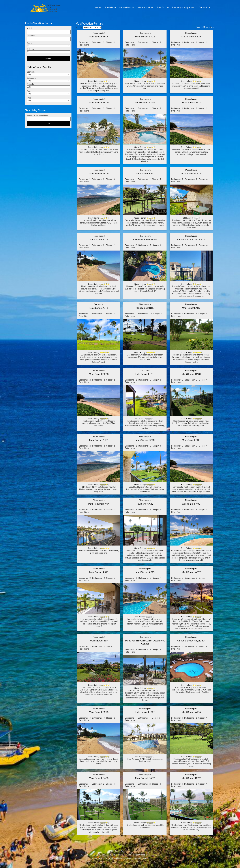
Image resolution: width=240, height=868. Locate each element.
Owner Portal (120, 851)
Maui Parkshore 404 (99, 504)
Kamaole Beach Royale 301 (191, 641)
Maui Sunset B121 (191, 440)
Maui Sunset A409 (99, 173)
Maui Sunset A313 (191, 103)
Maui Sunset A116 (99, 308)
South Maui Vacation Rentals (119, 7)
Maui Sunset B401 (191, 374)
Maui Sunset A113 (99, 239)
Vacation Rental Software (124, 858)
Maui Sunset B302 (145, 37)
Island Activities (145, 7)
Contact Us (205, 7)
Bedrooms (31, 72)
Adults (29, 43)
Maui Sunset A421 (145, 504)
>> (214, 27)
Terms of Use (138, 858)
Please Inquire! (99, 33)
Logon (145, 858)
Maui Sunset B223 (99, 712)
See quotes (99, 304)
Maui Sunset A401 (99, 440)
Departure (31, 36)
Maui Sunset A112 (191, 308)
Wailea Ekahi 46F (99, 641)
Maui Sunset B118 (145, 308)
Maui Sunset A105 (191, 712)
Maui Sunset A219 (145, 572)
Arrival (29, 28)
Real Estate (163, 7)
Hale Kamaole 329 (191, 173)
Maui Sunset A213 (145, 173)
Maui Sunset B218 (145, 440)
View (29, 91)
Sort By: (79, 27)
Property (30, 84)
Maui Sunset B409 (99, 103)
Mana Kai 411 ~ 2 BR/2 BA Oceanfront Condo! (145, 642)
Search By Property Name (37, 115)
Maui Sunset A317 (191, 572)
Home (98, 7)
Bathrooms (31, 78)
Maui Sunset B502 (145, 778)
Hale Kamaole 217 (145, 712)
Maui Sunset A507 (191, 37)
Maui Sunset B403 (99, 778)
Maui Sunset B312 (191, 778)
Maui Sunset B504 (99, 37)
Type (29, 98)
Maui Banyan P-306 (145, 103)
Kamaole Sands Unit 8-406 (191, 239)
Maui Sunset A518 (99, 572)
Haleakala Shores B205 (145, 239)
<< (207, 27)
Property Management (184, 7)
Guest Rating (94, 81)
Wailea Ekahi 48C (191, 504)
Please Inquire (191, 170)
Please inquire (99, 500)
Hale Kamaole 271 (145, 374)
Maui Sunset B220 (99, 374)
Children (30, 49)
